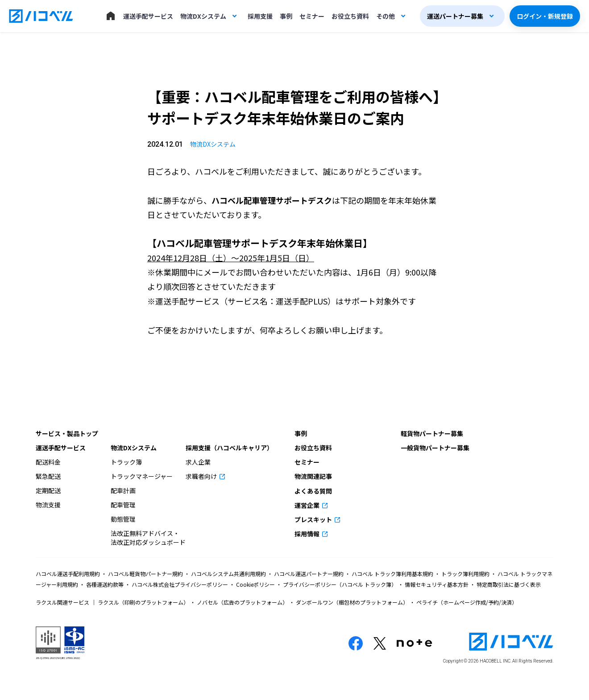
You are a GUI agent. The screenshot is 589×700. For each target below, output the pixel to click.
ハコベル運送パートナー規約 (309, 574)
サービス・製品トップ (67, 433)
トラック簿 (126, 462)
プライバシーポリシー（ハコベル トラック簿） (340, 584)
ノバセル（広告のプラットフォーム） (242, 602)
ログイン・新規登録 (545, 16)
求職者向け (202, 476)
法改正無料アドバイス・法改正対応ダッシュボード (148, 538)
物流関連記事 (313, 476)
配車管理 (123, 505)
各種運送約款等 (105, 584)
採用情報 (308, 534)
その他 (386, 16)
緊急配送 (48, 476)
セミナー (312, 16)
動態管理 (123, 519)
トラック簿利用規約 (465, 574)
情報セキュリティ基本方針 (437, 584)
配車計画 (123, 490)
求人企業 (198, 462)
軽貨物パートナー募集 (432, 433)
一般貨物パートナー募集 (435, 448)
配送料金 (48, 462)
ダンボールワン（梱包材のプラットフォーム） (352, 602)
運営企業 (308, 505)
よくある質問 (313, 491)
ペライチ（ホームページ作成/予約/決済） (466, 602)
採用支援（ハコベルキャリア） (229, 448)
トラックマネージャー (142, 476)
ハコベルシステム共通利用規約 (228, 574)
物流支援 (48, 505)
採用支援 (260, 16)
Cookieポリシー (255, 584)
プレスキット (314, 519)
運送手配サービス (148, 16)
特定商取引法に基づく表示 (508, 584)
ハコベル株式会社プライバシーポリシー (180, 584)
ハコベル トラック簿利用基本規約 (392, 574)
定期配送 (48, 490)
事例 (286, 16)
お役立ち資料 (350, 16)
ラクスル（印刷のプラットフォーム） (143, 602)
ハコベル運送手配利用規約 (68, 574)
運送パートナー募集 (455, 16)
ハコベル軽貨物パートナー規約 (145, 574)
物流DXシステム (203, 16)
